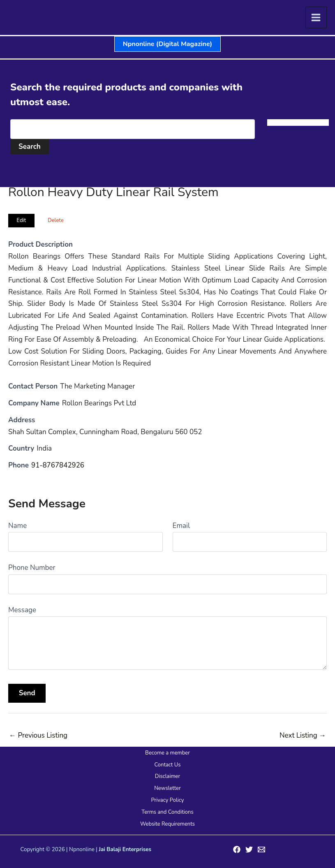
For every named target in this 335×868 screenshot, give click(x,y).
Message (22, 610)
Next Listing (303, 735)
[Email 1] (261, 849)
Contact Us (167, 765)
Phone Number (32, 568)
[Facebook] (237, 849)
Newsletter (167, 788)
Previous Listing (38, 735)
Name (17, 526)
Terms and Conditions (167, 812)
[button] (167, 44)
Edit (21, 220)
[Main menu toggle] (316, 17)
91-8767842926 (58, 465)
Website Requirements (167, 824)
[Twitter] (249, 849)
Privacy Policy (167, 800)
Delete (56, 220)
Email (181, 526)
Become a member (167, 753)
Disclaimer (167, 776)
